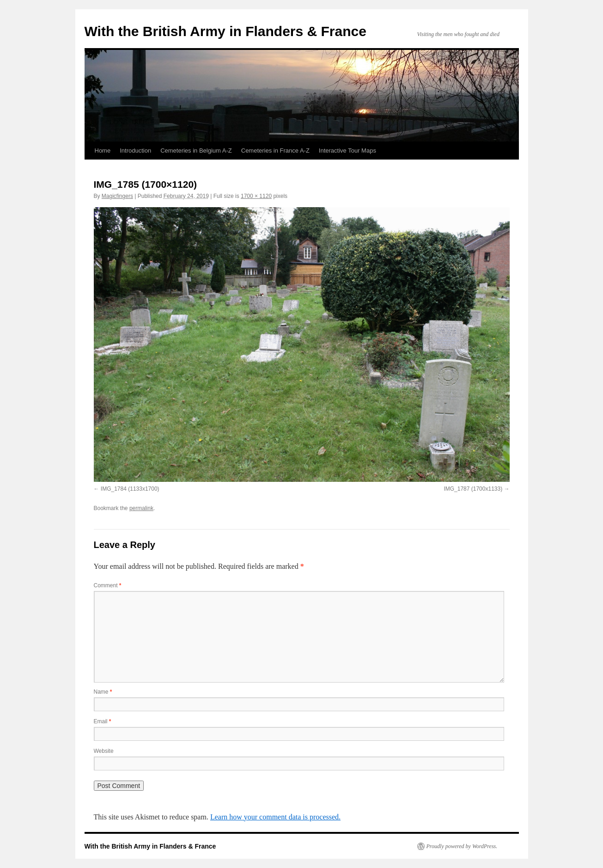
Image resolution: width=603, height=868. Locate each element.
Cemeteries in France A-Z (275, 151)
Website (104, 751)
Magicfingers (117, 196)
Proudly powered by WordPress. (462, 846)
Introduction (135, 151)
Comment (108, 585)
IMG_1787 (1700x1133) (473, 489)
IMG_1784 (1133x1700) (130, 489)
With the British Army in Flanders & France (225, 31)
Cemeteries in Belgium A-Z (196, 151)
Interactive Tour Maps (347, 151)
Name (103, 692)
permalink (141, 508)
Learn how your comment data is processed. (275, 817)
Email (103, 721)
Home (103, 151)
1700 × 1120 (256, 196)
